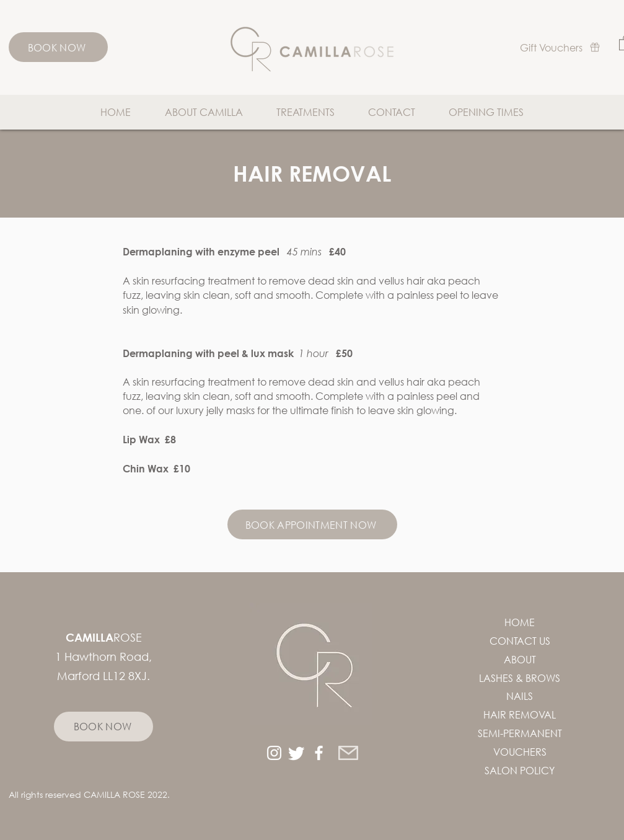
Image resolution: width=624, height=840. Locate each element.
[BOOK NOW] (58, 47)
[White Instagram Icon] (274, 753)
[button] (305, 112)
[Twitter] (297, 753)
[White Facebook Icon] (319, 753)
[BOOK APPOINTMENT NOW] (312, 524)
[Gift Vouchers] (560, 47)
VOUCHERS (520, 752)
